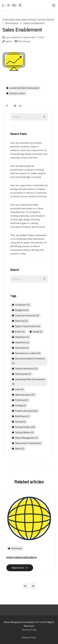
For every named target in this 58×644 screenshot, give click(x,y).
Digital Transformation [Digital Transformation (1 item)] (28, 326)
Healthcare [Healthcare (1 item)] (22, 337)
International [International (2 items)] (23, 374)
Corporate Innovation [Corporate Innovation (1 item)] (27, 316)
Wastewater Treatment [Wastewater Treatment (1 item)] (28, 443)
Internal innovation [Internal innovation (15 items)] (26, 369)
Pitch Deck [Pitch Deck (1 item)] (22, 400)
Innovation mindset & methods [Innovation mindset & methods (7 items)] (28, 361)
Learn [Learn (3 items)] (19, 389)
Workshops (24, 41)
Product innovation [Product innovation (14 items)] (26, 411)
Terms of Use (29, 630)
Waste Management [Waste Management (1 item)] (27, 438)
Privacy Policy (29, 637)
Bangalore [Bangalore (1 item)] (22, 310)
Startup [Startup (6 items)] (20, 422)
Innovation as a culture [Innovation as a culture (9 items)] (28, 353)
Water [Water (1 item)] (20, 449)
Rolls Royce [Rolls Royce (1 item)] (22, 416)
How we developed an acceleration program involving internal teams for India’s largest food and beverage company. (28, 171)
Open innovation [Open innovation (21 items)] (25, 395)
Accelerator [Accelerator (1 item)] (23, 305)
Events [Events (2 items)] (20, 332)
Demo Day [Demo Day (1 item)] (22, 321)
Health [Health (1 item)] (38, 332)
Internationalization (22, 557)
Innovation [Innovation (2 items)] (22, 348)
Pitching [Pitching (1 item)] (21, 406)
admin (9, 41)
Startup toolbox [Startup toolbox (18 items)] (25, 427)
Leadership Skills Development (24, 88)
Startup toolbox (17, 93)
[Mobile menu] (54, 5)
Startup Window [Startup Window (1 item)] (24, 432)
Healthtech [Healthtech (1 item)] (22, 342)
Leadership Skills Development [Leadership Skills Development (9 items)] (28, 382)
